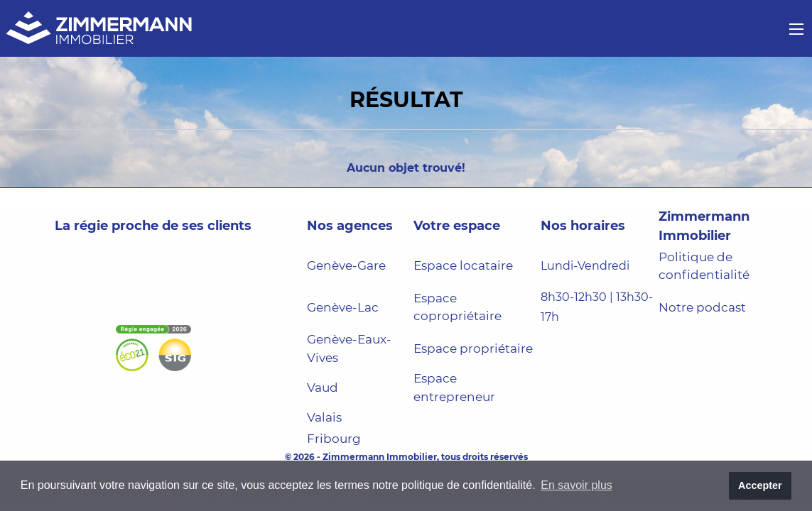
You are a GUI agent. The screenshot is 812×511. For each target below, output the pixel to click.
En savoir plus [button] (576, 485)
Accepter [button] (760, 485)
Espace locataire (463, 265)
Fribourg (334, 439)
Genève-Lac (343, 307)
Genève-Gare (346, 265)
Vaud (323, 388)
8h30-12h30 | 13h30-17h (597, 307)
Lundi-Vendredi (585, 266)
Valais (324, 417)
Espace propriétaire (473, 348)
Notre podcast (702, 307)
